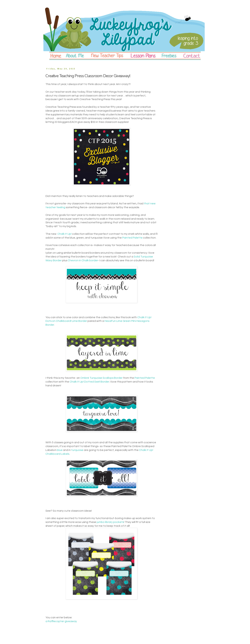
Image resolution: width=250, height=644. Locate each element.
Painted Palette (132, 238)
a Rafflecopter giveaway (61, 621)
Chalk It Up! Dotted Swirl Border (89, 382)
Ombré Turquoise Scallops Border (101, 378)
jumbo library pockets (110, 522)
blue (60, 450)
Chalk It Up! (64, 234)
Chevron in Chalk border (83, 260)
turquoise (77, 450)
